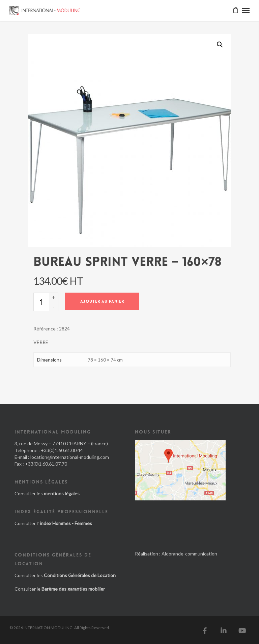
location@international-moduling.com (70, 457)
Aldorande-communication (189, 554)
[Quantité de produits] (41, 302)
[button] (220, 45)
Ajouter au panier (102, 301)
